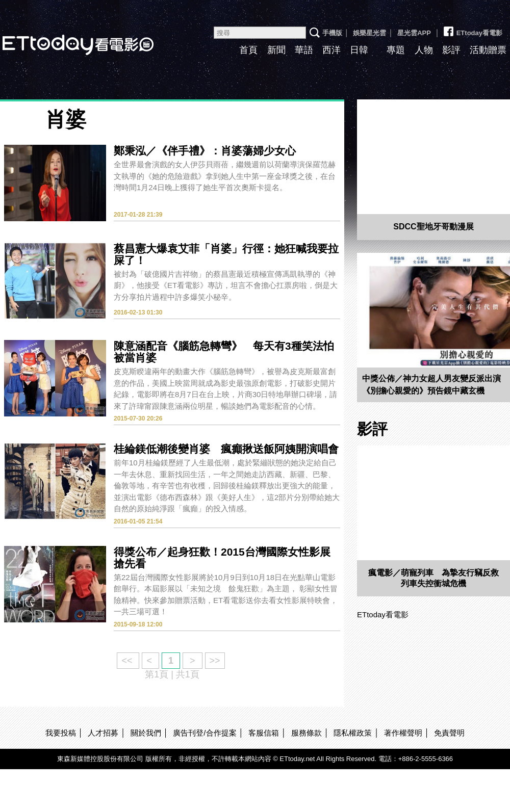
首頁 (248, 50)
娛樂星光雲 (369, 33)
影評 (451, 50)
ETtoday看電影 (472, 29)
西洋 (331, 50)
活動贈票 (488, 50)
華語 (304, 50)
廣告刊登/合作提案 (205, 733)
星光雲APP (414, 33)
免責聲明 (449, 733)
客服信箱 (264, 733)
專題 (396, 50)
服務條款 (307, 733)
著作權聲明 (403, 733)
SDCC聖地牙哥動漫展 (433, 227)
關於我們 (146, 733)
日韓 (359, 50)
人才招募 (103, 733)
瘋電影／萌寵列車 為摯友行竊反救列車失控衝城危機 (433, 578)
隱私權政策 (353, 733)
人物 (424, 50)
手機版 (332, 33)
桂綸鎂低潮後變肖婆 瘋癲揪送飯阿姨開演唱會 (226, 449)
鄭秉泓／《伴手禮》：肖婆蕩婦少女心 (205, 151)
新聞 (276, 50)
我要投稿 (61, 733)
